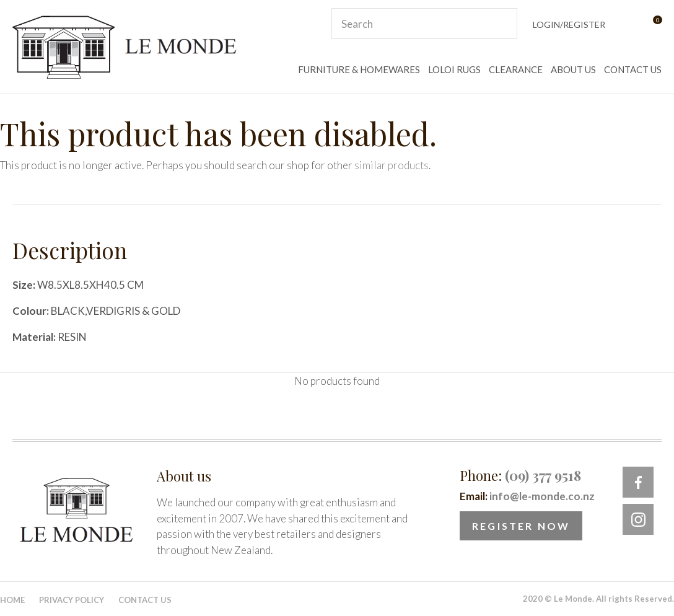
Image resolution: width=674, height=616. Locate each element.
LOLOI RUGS (454, 69)
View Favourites (627, 24)
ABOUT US (573, 69)
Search (502, 24)
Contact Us (145, 600)
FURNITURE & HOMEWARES (359, 69)
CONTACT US (633, 69)
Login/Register (569, 24)
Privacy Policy (72, 600)
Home (12, 600)
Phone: (520, 475)
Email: (527, 496)
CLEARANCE (516, 69)
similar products (392, 165)
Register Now (521, 526)
